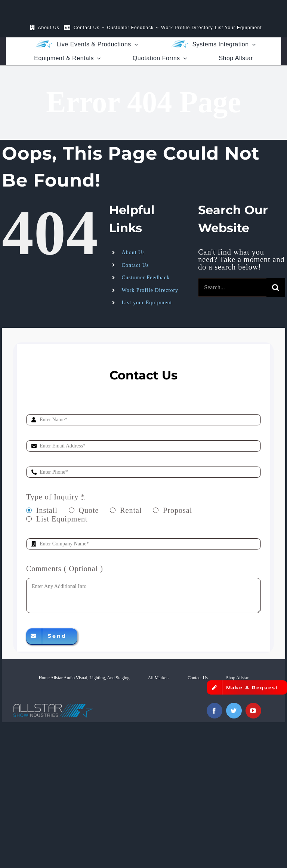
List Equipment (62, 519)
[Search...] (232, 287)
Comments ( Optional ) (65, 569)
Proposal (178, 510)
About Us (133, 253)
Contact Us (135, 265)
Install (47, 510)
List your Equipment (147, 303)
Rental (131, 510)
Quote (89, 510)
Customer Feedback (146, 278)
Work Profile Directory (150, 290)
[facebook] (215, 711)
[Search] (276, 287)
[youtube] (253, 711)
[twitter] (234, 711)
